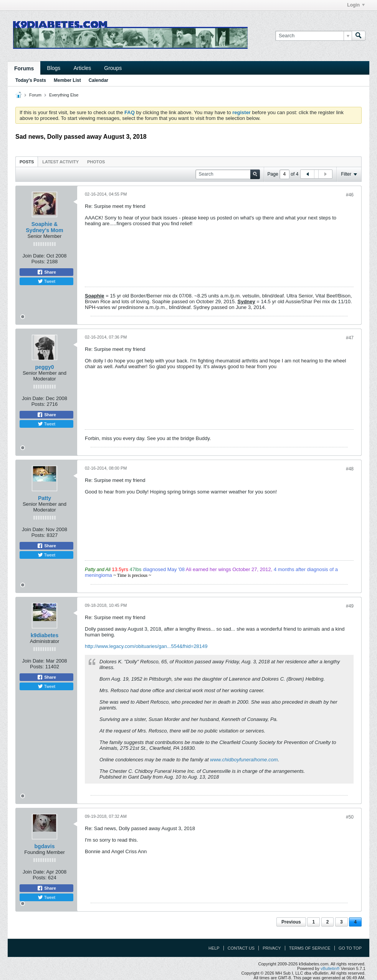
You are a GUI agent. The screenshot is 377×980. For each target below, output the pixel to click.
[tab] (27, 162)
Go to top (350, 948)
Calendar (98, 80)
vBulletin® (330, 968)
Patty (45, 498)
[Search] (313, 36)
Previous (291, 922)
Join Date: (34, 256)
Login (356, 5)
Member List (67, 80)
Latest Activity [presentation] (60, 162)
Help (214, 948)
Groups (113, 68)
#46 (350, 195)
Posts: (38, 262)
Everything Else (64, 95)
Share (46, 272)
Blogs (54, 68)
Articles (82, 68)
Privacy (272, 948)
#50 (350, 817)
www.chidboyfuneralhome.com (244, 760)
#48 (350, 469)
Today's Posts (31, 80)
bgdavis (45, 846)
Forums (24, 68)
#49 (350, 606)
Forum (35, 95)
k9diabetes (45, 635)
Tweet (46, 281)
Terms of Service (310, 948)
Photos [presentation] (96, 162)
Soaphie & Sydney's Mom (44, 227)
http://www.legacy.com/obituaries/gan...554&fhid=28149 (146, 646)
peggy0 (44, 367)
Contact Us (241, 948)
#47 (350, 338)
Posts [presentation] (27, 162)
